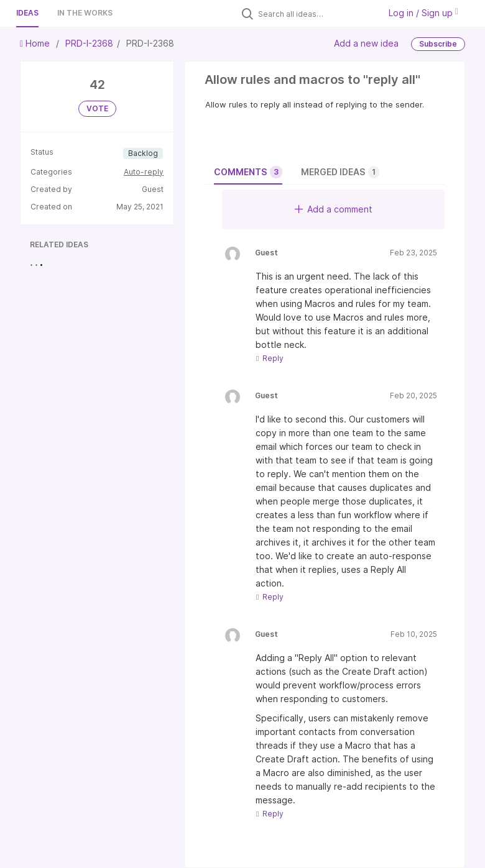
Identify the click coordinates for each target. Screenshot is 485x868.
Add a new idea (366, 43)
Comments (248, 172)
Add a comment (334, 209)
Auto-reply (144, 172)
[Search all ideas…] (316, 14)
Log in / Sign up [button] (423, 13)
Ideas (27, 13)
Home (36, 43)
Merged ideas (340, 172)
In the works (85, 13)
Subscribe (438, 44)
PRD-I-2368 (89, 43)
